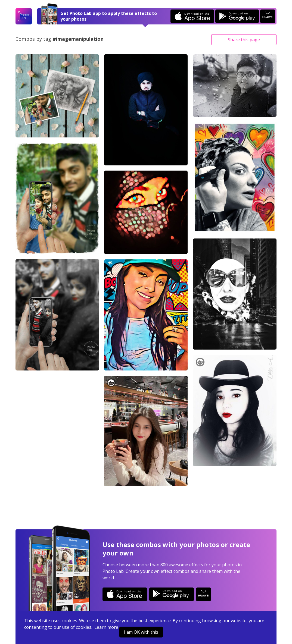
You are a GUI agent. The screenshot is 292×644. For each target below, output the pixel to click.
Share (244, 40)
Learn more (106, 627)
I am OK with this (141, 632)
